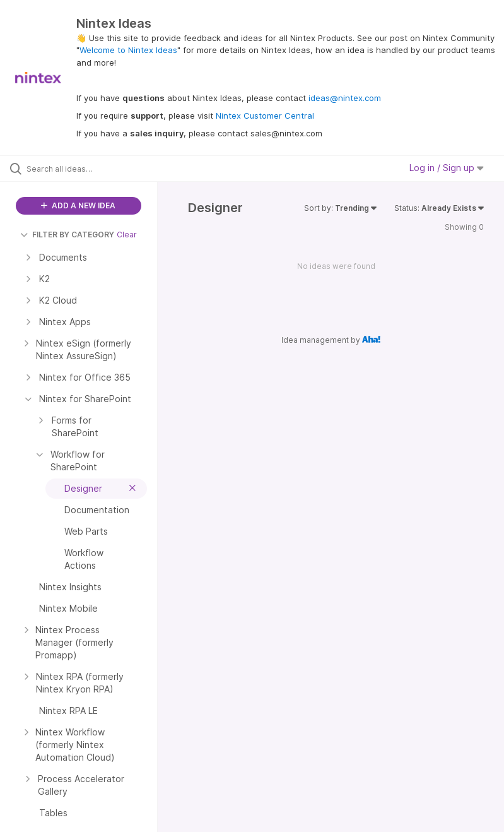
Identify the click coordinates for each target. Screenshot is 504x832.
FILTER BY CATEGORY (67, 235)
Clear (127, 235)
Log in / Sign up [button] (447, 168)
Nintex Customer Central (265, 116)
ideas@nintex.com (345, 98)
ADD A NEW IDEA (78, 205)
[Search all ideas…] (85, 169)
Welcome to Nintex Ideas (128, 50)
